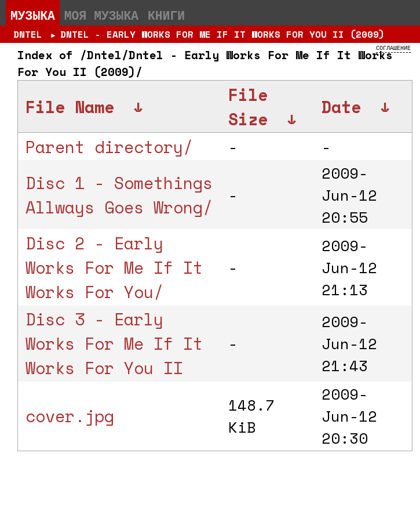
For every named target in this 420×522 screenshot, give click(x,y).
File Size (248, 107)
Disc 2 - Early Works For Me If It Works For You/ (114, 267)
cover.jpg (70, 416)
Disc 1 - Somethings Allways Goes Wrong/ (119, 195)
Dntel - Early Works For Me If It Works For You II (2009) (222, 34)
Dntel (28, 34)
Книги (166, 15)
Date (341, 107)
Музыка (33, 15)
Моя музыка (101, 15)
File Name (70, 107)
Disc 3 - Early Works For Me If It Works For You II (114, 343)
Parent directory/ (109, 147)
